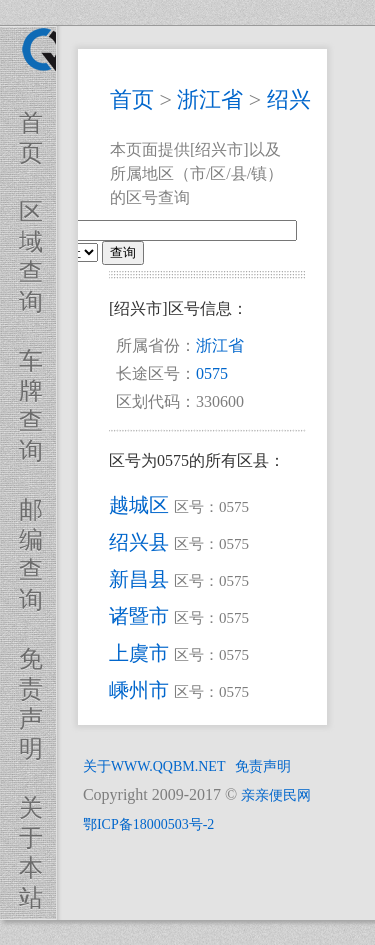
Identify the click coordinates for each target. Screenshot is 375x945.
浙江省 (210, 99)
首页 (132, 99)
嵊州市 (139, 690)
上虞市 (139, 653)
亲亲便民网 (276, 795)
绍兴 (289, 99)
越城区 (139, 505)
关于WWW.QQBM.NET (154, 766)
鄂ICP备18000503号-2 (148, 824)
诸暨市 (139, 616)
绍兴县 (139, 542)
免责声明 (263, 766)
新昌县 (139, 579)
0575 (212, 373)
